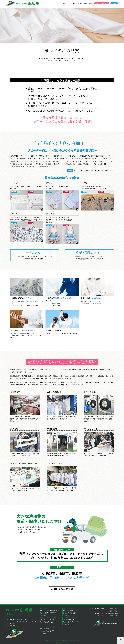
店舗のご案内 (113, 611)
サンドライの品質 (71, 3)
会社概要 (115, 613)
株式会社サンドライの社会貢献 (103, 613)
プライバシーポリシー (104, 616)
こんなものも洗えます (82, 3)
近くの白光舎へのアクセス (102, 3)
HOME (64, 3)
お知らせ (91, 3)
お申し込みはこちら (62, 589)
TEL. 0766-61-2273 (11, 626)
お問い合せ (114, 3)
